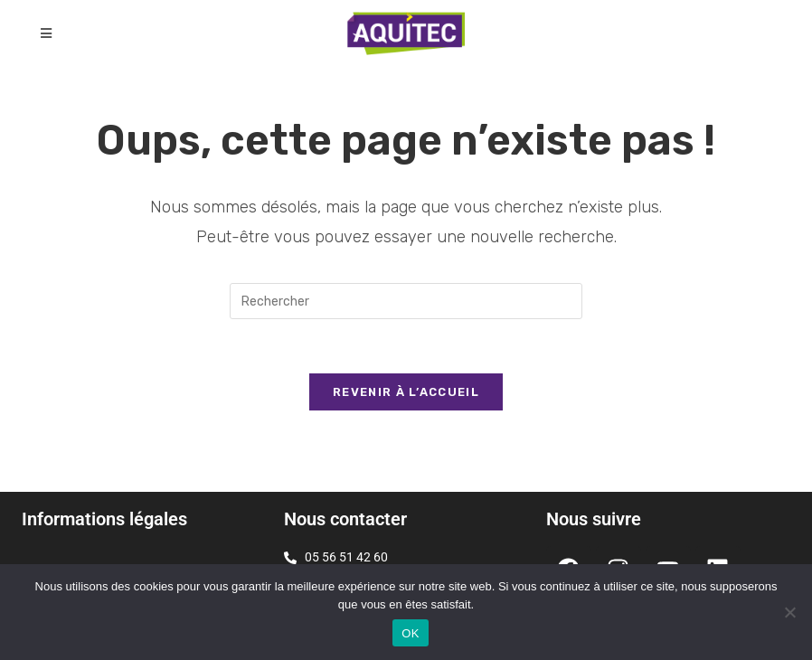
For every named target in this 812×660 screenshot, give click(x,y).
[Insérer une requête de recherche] (406, 301)
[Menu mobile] (47, 33)
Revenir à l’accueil (406, 392)
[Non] (789, 612)
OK (410, 633)
